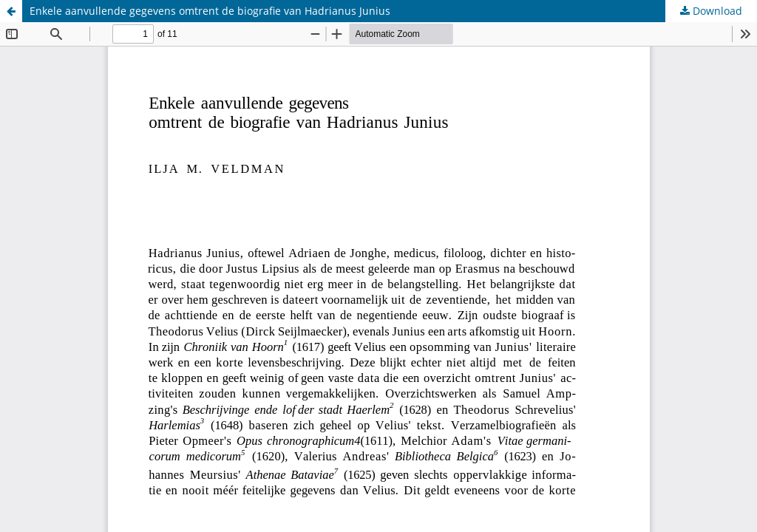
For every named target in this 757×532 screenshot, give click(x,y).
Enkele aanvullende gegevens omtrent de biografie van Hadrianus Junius (210, 11)
